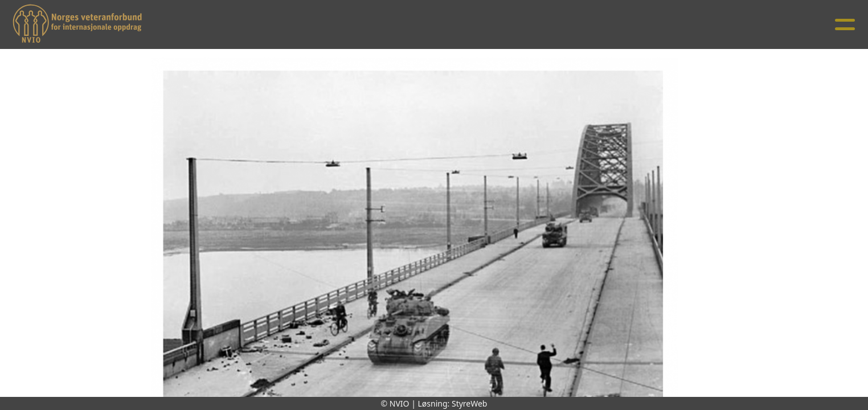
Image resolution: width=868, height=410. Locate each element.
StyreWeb (470, 403)
